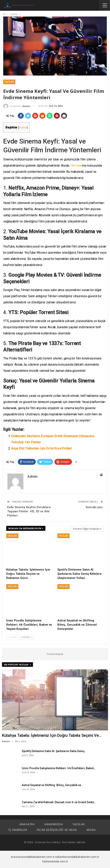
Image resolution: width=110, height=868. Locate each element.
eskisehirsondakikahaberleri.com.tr (77, 857)
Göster (23, 127)
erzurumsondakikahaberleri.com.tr (33, 857)
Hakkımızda (54, 824)
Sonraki (26, 637)
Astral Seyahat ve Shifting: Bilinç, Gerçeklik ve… (52, 785)
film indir (76, 166)
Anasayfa (27, 824)
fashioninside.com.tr (55, 861)
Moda (91, 830)
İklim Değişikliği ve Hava (57, 830)
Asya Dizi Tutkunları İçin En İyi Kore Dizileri (41, 448)
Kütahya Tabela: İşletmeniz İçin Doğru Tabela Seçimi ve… (52, 735)
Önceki (12, 637)
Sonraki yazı (94, 507)
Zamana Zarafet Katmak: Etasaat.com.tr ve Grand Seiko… (59, 802)
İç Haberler (18, 830)
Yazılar (9, 82)
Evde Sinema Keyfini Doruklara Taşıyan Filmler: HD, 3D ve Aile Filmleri (29, 511)
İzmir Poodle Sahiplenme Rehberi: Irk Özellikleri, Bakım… (59, 768)
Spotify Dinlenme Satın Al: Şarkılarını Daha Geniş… (54, 751)
